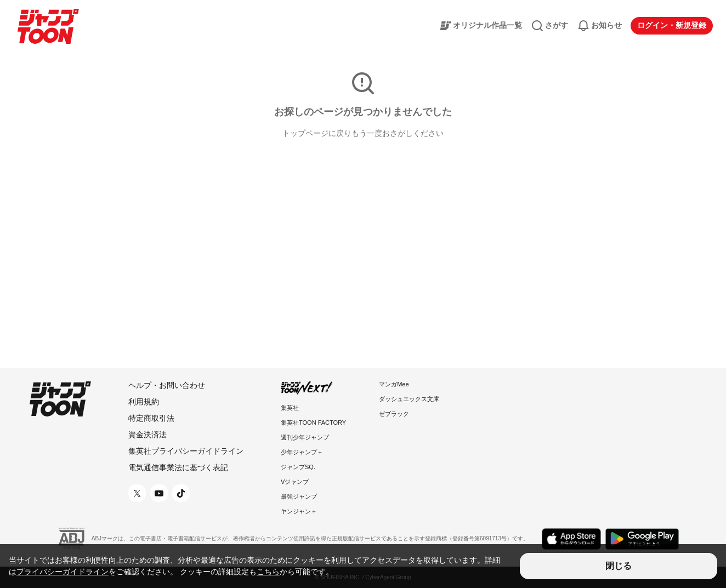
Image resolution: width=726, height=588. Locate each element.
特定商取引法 (151, 418)
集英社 (290, 408)
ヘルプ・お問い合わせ (167, 385)
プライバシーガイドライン (63, 572)
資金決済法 (148, 435)
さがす (549, 26)
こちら (268, 572)
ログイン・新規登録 (672, 25)
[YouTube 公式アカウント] (159, 493)
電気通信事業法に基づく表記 (178, 467)
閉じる (619, 566)
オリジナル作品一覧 (480, 26)
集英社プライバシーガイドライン (186, 451)
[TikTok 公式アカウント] (181, 493)
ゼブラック (394, 414)
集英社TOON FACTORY (313, 423)
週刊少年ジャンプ (305, 437)
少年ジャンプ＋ (302, 452)
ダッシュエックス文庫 (409, 399)
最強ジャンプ (299, 496)
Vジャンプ (295, 482)
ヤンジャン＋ (299, 511)
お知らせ (599, 26)
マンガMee (394, 384)
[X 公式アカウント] (137, 493)
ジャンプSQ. (298, 467)
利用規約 (144, 402)
